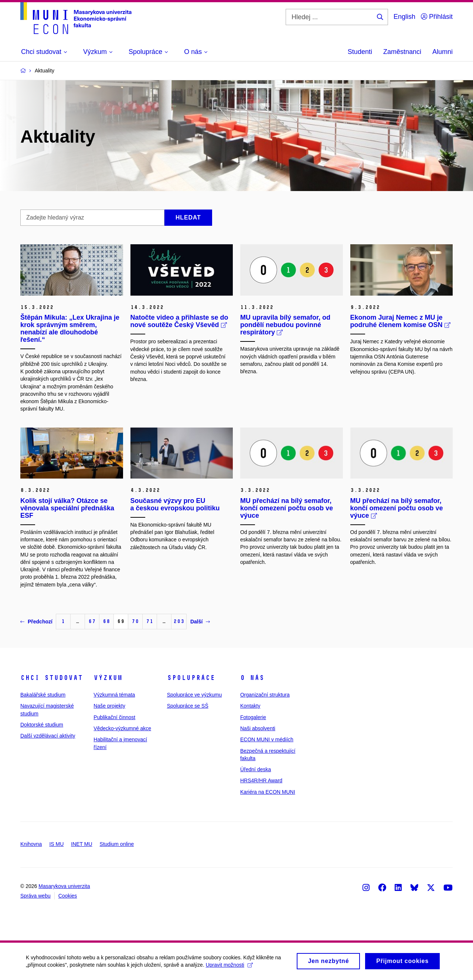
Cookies (68, 896)
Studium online (117, 844)
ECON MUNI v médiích (267, 739)
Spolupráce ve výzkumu (195, 695)
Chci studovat (52, 678)
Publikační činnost (114, 717)
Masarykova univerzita (64, 886)
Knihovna (31, 844)
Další (200, 622)
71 (150, 621)
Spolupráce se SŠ (188, 706)
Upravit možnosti (229, 967)
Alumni (443, 52)
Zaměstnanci (402, 52)
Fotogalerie (253, 717)
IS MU (56, 844)
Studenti (360, 52)
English (404, 17)
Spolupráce (191, 678)
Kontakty (250, 706)
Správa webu (35, 896)
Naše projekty (109, 706)
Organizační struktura (265, 695)
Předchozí (36, 622)
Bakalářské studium (43, 695)
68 (106, 621)
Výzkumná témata (114, 695)
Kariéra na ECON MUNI (268, 792)
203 (179, 621)
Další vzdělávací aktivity (48, 736)
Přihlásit (437, 17)
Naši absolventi (258, 728)
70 (135, 621)
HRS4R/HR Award (261, 780)
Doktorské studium (42, 725)
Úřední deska (256, 769)
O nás (252, 678)
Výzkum (108, 678)
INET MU (81, 844)
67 (92, 621)
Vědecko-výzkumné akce (122, 728)
